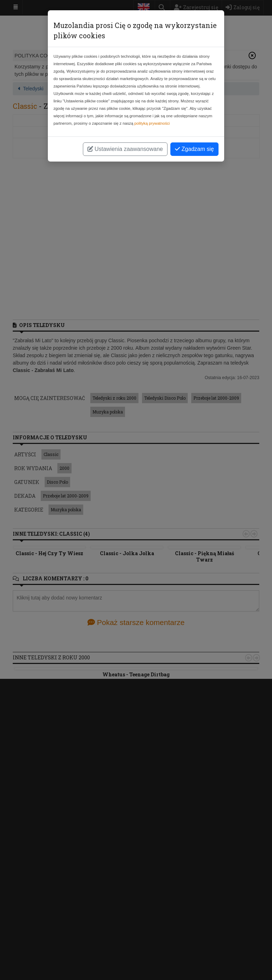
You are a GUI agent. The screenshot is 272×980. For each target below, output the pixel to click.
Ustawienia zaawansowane (125, 149)
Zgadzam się (194, 149)
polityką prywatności (152, 123)
